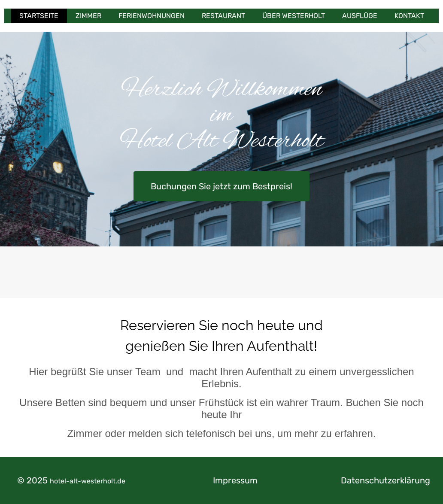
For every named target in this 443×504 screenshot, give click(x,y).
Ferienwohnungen (152, 16)
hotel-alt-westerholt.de (88, 481)
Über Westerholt (294, 16)
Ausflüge (360, 16)
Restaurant (223, 16)
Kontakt (409, 16)
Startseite (39, 16)
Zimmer (88, 16)
